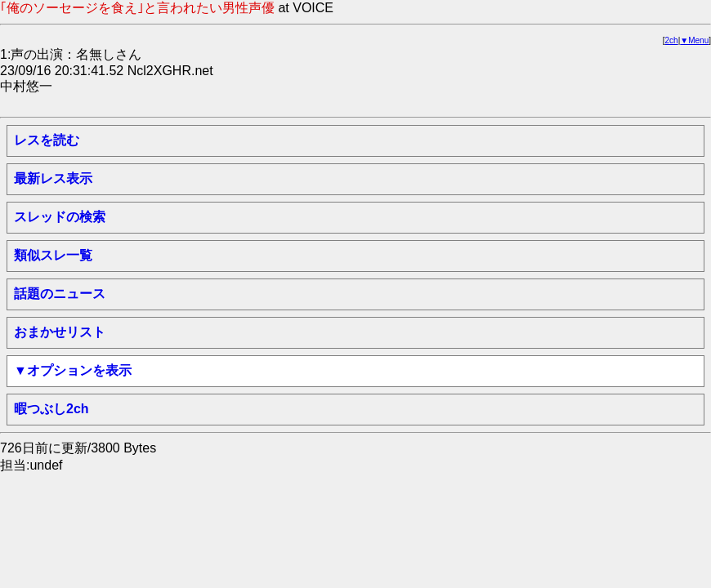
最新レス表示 (53, 178)
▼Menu (694, 40)
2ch (672, 40)
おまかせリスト (60, 332)
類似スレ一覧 (53, 255)
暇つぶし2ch (51, 409)
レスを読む (47, 140)
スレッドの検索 (60, 217)
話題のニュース (60, 294)
